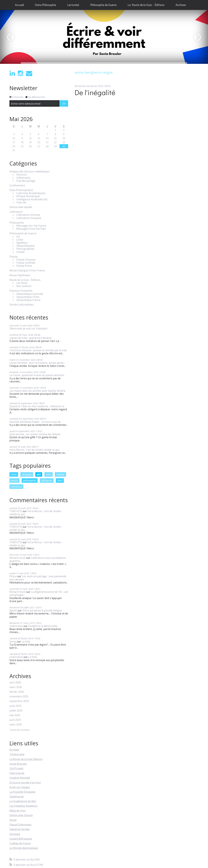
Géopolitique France (28, 300)
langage (27, 474)
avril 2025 (15, 720)
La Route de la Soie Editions (26, 759)
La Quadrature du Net (23, 801)
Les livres (22, 283)
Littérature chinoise (28, 215)
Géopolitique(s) (25, 246)
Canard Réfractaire (21, 839)
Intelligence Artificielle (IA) (32, 199)
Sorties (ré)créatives (21, 305)
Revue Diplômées (20, 275)
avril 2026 (15, 683)
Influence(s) (23, 178)
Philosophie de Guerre (103, 5)
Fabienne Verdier (20, 829)
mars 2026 (16, 687)
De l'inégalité (95, 92)
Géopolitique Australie (30, 294)
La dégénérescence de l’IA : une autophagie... (39, 593)
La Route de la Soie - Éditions (146, 5)
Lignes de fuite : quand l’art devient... (31, 338)
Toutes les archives (19, 730)
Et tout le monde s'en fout (25, 783)
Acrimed (14, 750)
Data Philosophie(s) (21, 190)
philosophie (30, 481)
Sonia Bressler (18, 764)
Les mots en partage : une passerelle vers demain (38, 578)
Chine (20, 240)
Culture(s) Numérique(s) (31, 193)
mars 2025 (16, 725)
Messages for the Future (31, 226)
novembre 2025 (19, 696)
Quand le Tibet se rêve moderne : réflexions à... (37, 406)
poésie (14, 481)
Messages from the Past (31, 229)
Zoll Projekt (16, 768)
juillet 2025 (16, 711)
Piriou (13, 576)
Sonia (13, 642)
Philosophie (17, 223)
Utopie (20, 252)
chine (14, 474)
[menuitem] (19, 5)
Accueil (19, 5)
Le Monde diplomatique (24, 848)
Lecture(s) (73, 5)
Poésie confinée (26, 263)
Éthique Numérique (28, 196)
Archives (181, 5)
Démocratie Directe (21, 815)
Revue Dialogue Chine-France (27, 270)
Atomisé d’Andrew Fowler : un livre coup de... (36, 422)
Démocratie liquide (21, 207)
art (39, 474)
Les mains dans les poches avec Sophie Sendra (37, 391)
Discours (22, 175)
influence (47, 481)
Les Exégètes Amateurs (23, 806)
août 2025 (15, 706)
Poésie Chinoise (26, 260)
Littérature (16, 212)
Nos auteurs (24, 286)
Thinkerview (17, 754)
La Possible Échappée (22, 792)
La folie (26, 642)
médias (60, 474)
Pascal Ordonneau (20, 825)
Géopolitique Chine (28, 297)
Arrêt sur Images (20, 787)
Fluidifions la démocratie (43, 626)
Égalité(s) (22, 243)
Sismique (15, 834)
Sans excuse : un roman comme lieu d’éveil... (35, 434)
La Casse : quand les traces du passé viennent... (37, 375)
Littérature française (29, 218)
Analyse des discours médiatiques (30, 172)
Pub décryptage (26, 181)
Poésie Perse (24, 266)
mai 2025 (15, 715)
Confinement (17, 185)
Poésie (13, 257)
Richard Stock (18, 558)
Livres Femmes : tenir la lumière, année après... (37, 363)
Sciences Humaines (21, 291)
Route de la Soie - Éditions (25, 280)
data (49, 474)
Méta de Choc (18, 811)
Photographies (25, 249)
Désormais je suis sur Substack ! (29, 328)
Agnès (13, 610)
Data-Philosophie (45, 5)
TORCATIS (16, 511)
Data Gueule (17, 773)
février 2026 (17, 692)
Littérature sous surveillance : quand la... (38, 559)
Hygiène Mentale (20, 778)
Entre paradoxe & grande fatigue (42, 610)
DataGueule (17, 796)
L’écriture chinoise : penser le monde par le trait (38, 350)
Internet (21, 202)
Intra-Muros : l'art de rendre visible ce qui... (35, 450)
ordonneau (16, 626)
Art (18, 237)
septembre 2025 (19, 701)
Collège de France (20, 843)
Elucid (13, 820)
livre (60, 481)
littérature (16, 487)
